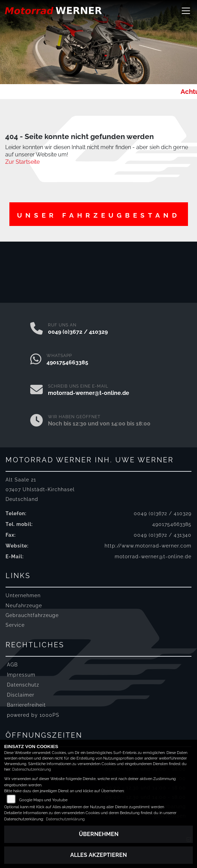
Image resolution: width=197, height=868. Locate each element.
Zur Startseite (22, 162)
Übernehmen (99, 834)
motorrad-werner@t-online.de (89, 393)
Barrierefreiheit (26, 705)
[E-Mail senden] (36, 390)
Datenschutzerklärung (32, 769)
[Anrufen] (36, 329)
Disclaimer (21, 695)
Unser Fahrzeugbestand (99, 215)
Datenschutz (23, 685)
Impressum (21, 675)
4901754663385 (67, 362)
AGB (12, 664)
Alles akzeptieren (98, 855)
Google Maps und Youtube (43, 800)
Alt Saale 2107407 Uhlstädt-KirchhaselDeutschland (40, 489)
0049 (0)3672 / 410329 (78, 332)
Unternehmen (23, 595)
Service (15, 625)
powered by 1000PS (33, 715)
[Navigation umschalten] (186, 11)
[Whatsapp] (36, 360)
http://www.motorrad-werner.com (148, 546)
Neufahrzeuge (24, 605)
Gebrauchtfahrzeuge (32, 615)
